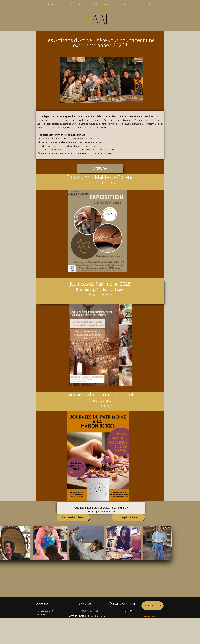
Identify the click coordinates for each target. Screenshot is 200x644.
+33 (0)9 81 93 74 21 (89, 611)
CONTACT (87, 604)
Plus (151, 4)
